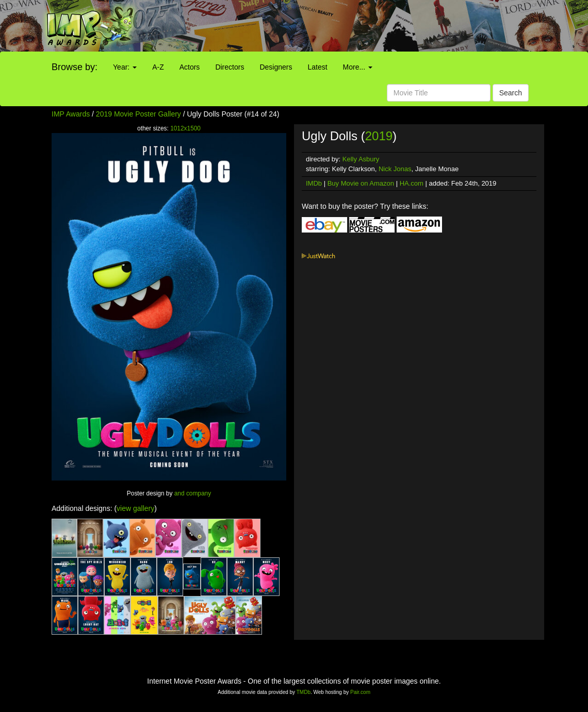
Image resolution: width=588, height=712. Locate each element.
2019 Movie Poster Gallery (138, 114)
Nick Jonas (395, 169)
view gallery (135, 508)
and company (193, 493)
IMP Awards (71, 114)
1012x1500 (185, 128)
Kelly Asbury (361, 159)
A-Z (158, 67)
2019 (379, 136)
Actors (190, 67)
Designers (276, 67)
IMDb (314, 183)
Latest (317, 67)
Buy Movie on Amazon (361, 183)
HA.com (412, 183)
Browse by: (75, 67)
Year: (125, 67)
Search (511, 93)
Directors (230, 67)
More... (358, 67)
